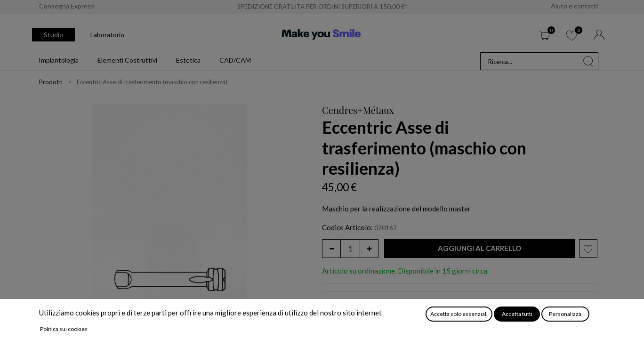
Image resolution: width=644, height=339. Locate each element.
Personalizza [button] (565, 314)
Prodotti (51, 82)
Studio (53, 35)
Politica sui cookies (64, 329)
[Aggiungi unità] (369, 249)
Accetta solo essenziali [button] (459, 314)
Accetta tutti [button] (517, 314)
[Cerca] (588, 61)
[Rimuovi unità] (331, 249)
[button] (480, 248)
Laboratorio (107, 35)
